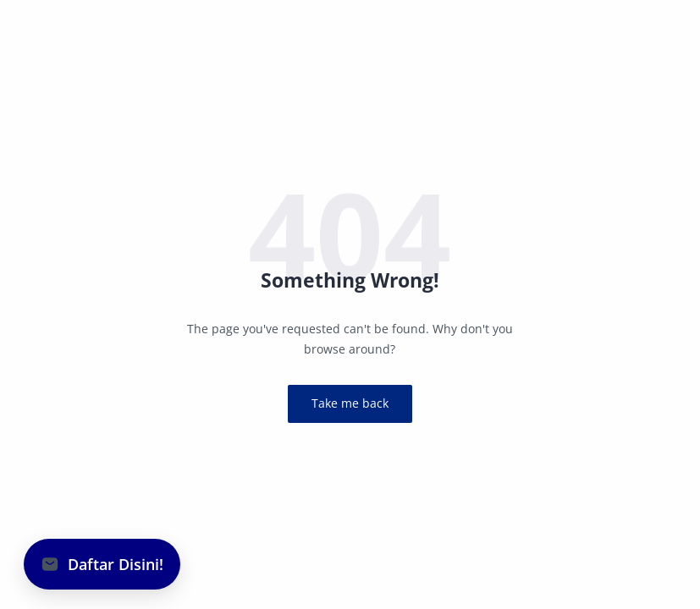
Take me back (350, 403)
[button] (102, 564)
